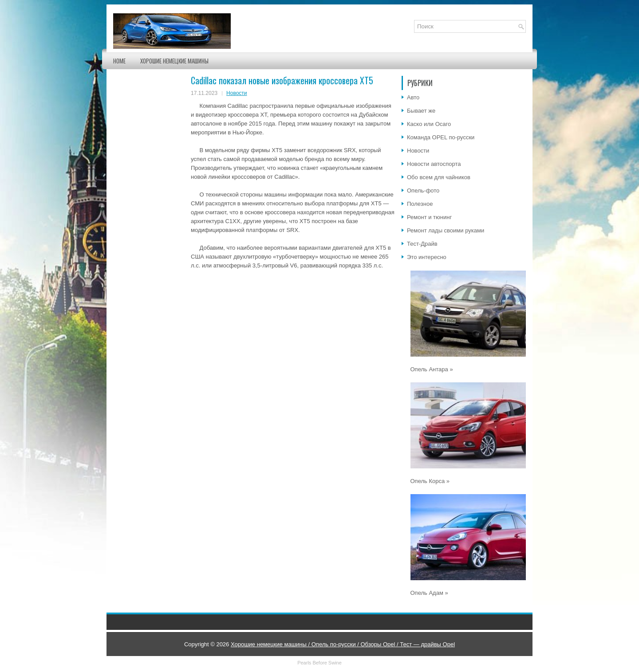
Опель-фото (423, 191)
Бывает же (421, 111)
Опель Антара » (432, 369)
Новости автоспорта (434, 164)
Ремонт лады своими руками (446, 230)
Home (119, 61)
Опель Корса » (430, 481)
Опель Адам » (429, 593)
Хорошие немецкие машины (174, 61)
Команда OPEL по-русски (441, 137)
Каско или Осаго (429, 124)
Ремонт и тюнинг (429, 217)
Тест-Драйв (422, 244)
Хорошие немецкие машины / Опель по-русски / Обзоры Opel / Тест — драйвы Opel (343, 644)
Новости (237, 93)
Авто (413, 97)
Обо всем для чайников (439, 177)
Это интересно (427, 257)
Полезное (420, 204)
